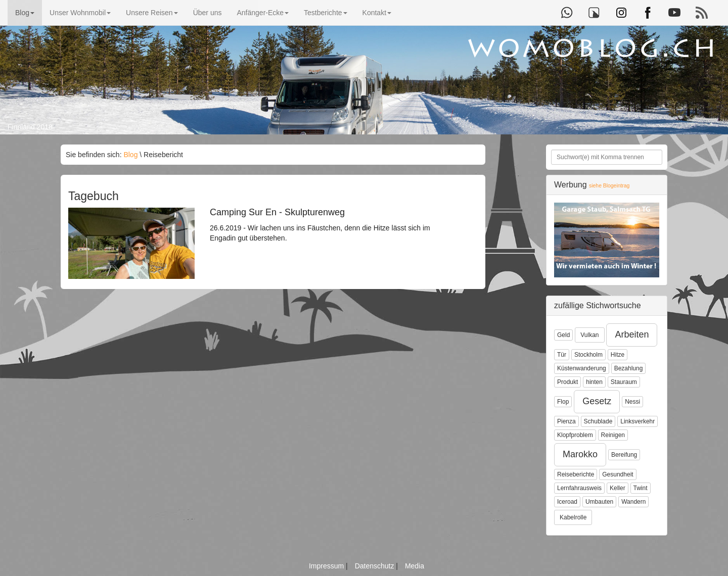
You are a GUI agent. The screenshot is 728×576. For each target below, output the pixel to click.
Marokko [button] (580, 454)
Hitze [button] (618, 355)
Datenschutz (376, 566)
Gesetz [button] (597, 401)
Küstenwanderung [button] (582, 368)
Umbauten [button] (599, 502)
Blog (25, 13)
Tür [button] (562, 355)
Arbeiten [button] (632, 334)
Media (415, 566)
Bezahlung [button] (629, 368)
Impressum (327, 566)
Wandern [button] (633, 502)
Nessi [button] (632, 402)
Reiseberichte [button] (576, 474)
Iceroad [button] (567, 502)
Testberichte (325, 13)
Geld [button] (563, 335)
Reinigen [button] (613, 435)
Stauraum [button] (624, 382)
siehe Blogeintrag (609, 186)
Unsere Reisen (152, 13)
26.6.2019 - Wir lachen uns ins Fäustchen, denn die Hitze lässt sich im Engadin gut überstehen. (326, 225)
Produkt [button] (567, 382)
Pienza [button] (566, 421)
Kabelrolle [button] (573, 517)
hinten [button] (594, 382)
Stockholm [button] (588, 355)
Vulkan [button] (589, 335)
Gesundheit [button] (618, 474)
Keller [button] (618, 488)
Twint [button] (641, 488)
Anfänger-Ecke (263, 13)
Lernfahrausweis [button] (579, 488)
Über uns (208, 13)
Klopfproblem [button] (575, 435)
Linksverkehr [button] (638, 421)
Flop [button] (563, 402)
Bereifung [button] (624, 455)
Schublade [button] (598, 421)
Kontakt (377, 13)
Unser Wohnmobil (80, 13)
